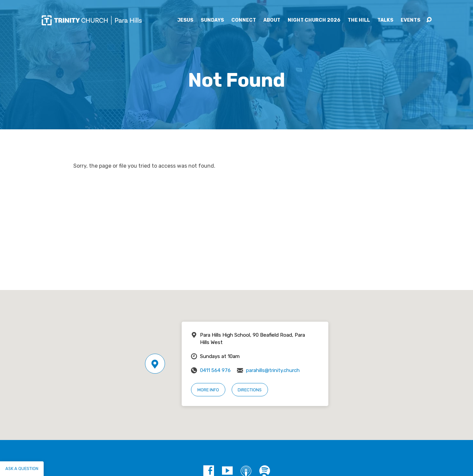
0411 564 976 (215, 370)
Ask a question (22, 468)
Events (410, 20)
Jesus (185, 20)
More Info (208, 390)
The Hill (359, 20)
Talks (385, 20)
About (272, 20)
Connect (244, 20)
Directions (250, 390)
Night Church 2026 (314, 20)
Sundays (212, 20)
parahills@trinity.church (273, 370)
